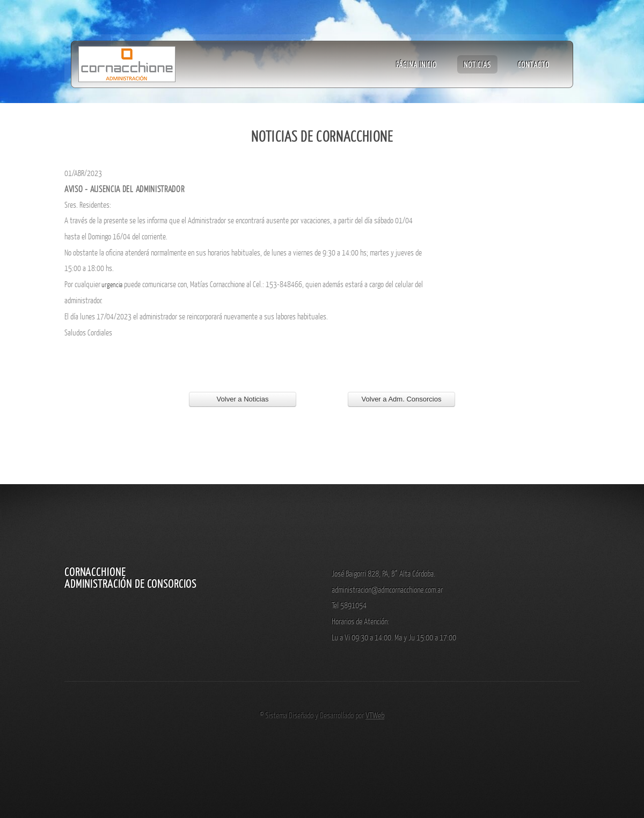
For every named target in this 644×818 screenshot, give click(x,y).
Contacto (534, 64)
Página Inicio (416, 64)
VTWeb (375, 715)
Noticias (477, 64)
